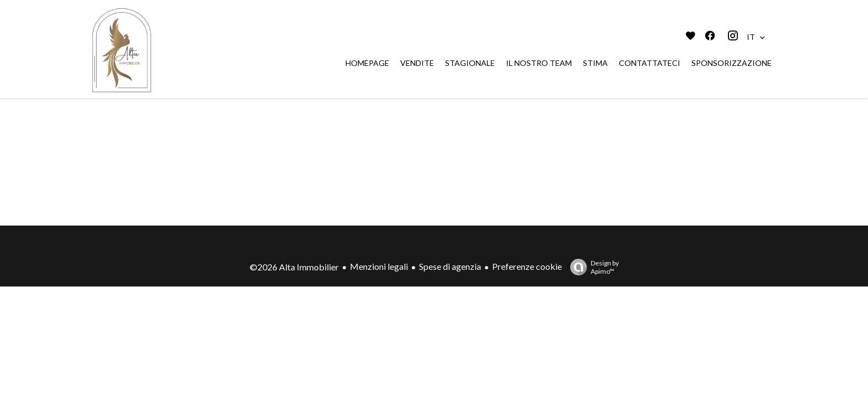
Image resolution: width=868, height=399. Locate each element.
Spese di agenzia (450, 266)
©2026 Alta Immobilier (294, 267)
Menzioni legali (379, 266)
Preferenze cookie (527, 266)
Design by (592, 267)
